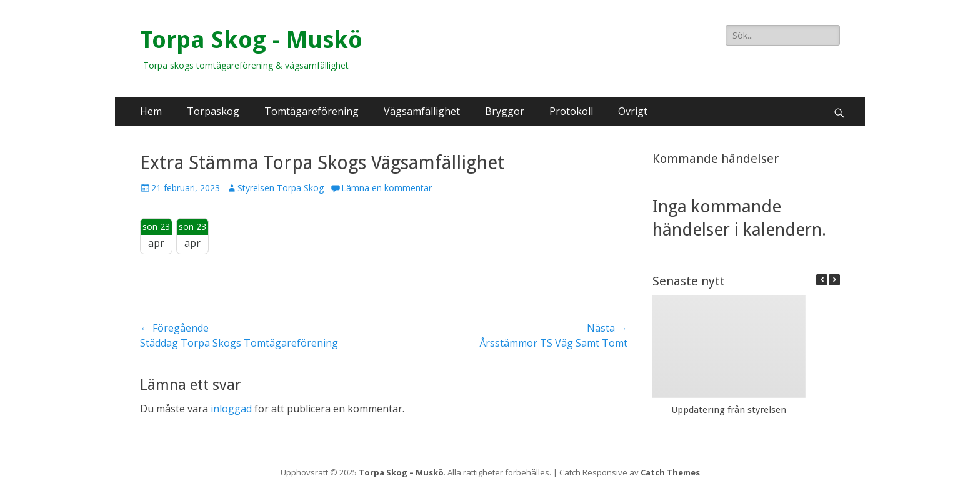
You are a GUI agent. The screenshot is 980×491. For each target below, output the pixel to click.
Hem (151, 111)
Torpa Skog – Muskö (401, 472)
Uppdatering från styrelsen (729, 410)
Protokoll (571, 111)
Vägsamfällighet (422, 111)
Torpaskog (213, 111)
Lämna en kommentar (387, 188)
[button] (834, 280)
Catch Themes (670, 472)
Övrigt (633, 111)
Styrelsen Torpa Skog (281, 188)
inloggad (231, 409)
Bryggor (505, 111)
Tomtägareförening (312, 111)
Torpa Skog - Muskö (251, 40)
